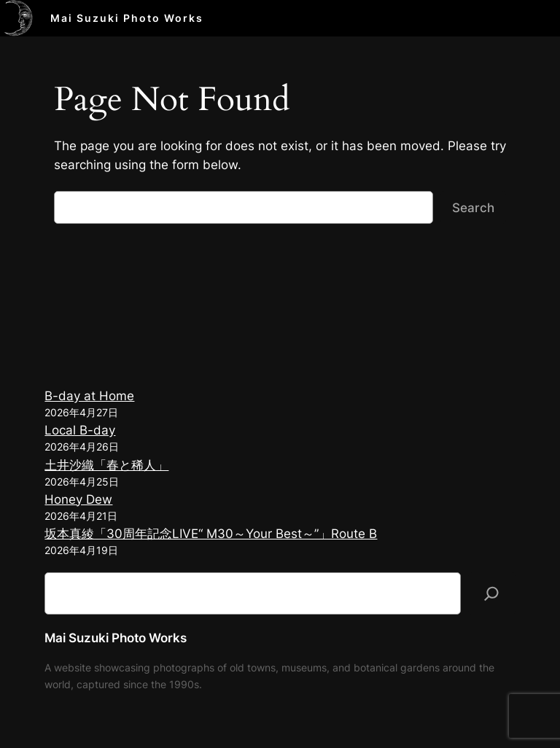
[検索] (491, 593)
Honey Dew (78, 499)
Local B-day (80, 430)
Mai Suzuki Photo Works (127, 18)
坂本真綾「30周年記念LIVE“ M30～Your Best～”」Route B (211, 534)
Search (473, 208)
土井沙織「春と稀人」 (106, 465)
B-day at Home (89, 396)
